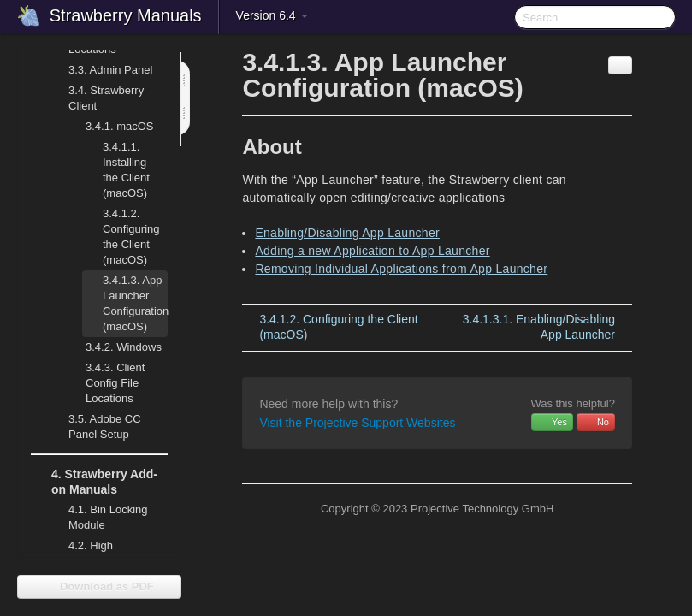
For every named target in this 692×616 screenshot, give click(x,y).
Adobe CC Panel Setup (95, 425)
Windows (113, 347)
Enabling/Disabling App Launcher (347, 233)
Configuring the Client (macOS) (131, 237)
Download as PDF (99, 586)
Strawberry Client (96, 96)
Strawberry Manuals (126, 15)
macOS (109, 127)
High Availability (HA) (98, 551)
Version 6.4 (272, 15)
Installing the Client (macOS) (116, 168)
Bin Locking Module (108, 517)
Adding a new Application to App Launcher (372, 251)
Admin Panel (100, 70)
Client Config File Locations (115, 383)
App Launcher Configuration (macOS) (125, 302)
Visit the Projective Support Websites (357, 423)
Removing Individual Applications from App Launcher (401, 269)
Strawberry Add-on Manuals (94, 480)
